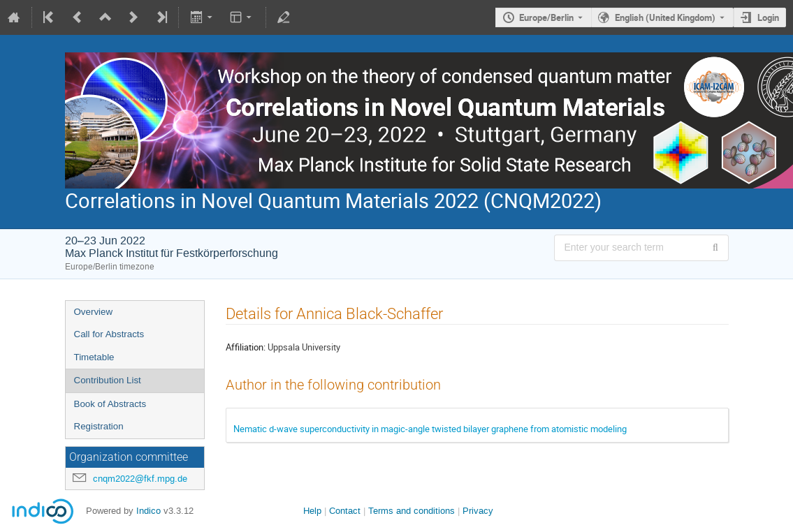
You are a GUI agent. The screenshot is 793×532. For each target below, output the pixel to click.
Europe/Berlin (546, 17)
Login (768, 17)
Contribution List (108, 380)
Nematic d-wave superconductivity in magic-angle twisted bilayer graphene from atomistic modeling (430, 429)
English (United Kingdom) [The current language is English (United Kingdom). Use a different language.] (665, 17)
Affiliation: (246, 347)
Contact (345, 511)
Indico (148, 511)
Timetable (94, 357)
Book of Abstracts (110, 404)
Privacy (478, 511)
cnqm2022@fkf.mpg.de (140, 479)
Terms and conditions (412, 511)
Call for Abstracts (109, 334)
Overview (94, 312)
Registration (99, 426)
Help (312, 511)
